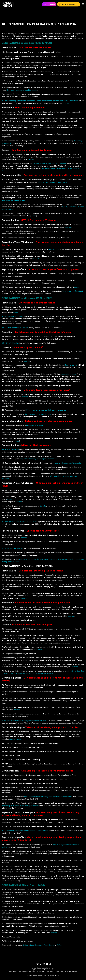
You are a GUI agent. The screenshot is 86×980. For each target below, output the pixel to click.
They (73, 291)
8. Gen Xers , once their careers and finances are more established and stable (40, 101)
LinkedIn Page (29, 945)
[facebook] (35, 964)
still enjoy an (53, 182)
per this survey (15, 739)
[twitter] (38, 964)
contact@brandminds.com (36, 970)
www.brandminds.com (51, 970)
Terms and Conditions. (52, 975)
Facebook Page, (42, 945)
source (66, 103)
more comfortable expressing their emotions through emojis (48, 797)
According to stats (68, 374)
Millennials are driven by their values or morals (46, 410)
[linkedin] (41, 964)
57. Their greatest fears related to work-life (19, 521)
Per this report (71, 365)
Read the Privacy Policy (34, 975)
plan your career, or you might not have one (49, 163)
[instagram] (45, 964)
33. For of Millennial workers (15, 328)
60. (12, 548)
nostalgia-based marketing (13, 200)
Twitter (52, 945)
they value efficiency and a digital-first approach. (39, 459)
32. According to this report (13, 316)
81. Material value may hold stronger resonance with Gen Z (25, 720)
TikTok (59, 945)
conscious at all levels (35, 425)
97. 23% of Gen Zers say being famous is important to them (25, 830)
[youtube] (48, 964)
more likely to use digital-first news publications (20, 806)
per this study (54, 249)
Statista (43, 506)
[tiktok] (51, 964)
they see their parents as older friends (22, 90)
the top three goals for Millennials (38, 414)
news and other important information (67, 463)
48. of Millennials (10, 450)
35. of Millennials (10, 343)
